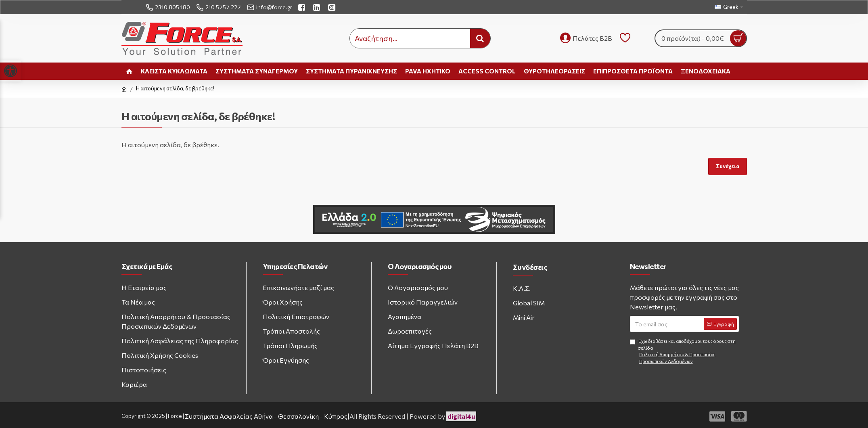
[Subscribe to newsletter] (720, 324)
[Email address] (684, 324)
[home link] (129, 71)
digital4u (461, 416)
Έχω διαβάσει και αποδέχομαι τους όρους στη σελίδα (684, 352)
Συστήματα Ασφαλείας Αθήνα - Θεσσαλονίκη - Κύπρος (266, 416)
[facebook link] (303, 7)
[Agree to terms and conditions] (633, 342)
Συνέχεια (727, 166)
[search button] (480, 38)
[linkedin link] (318, 7)
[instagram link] (333, 7)
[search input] (410, 38)
